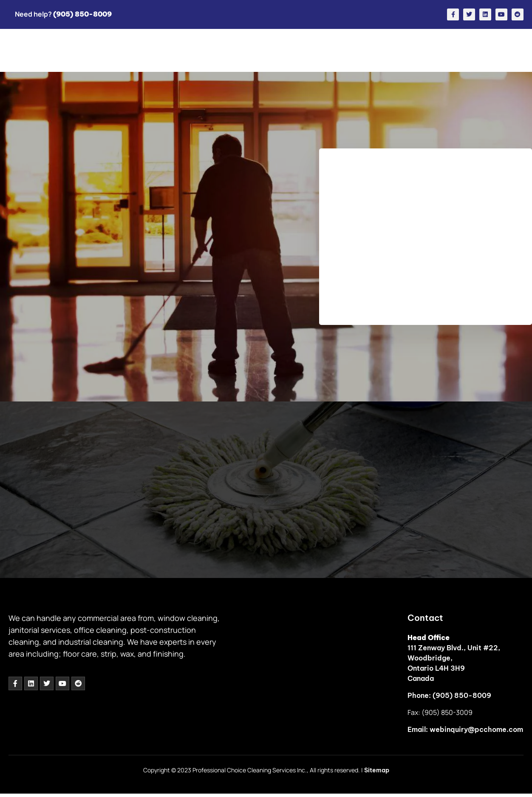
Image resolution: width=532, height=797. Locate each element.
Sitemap (377, 770)
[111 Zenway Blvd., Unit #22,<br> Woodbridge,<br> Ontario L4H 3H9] (330, 676)
